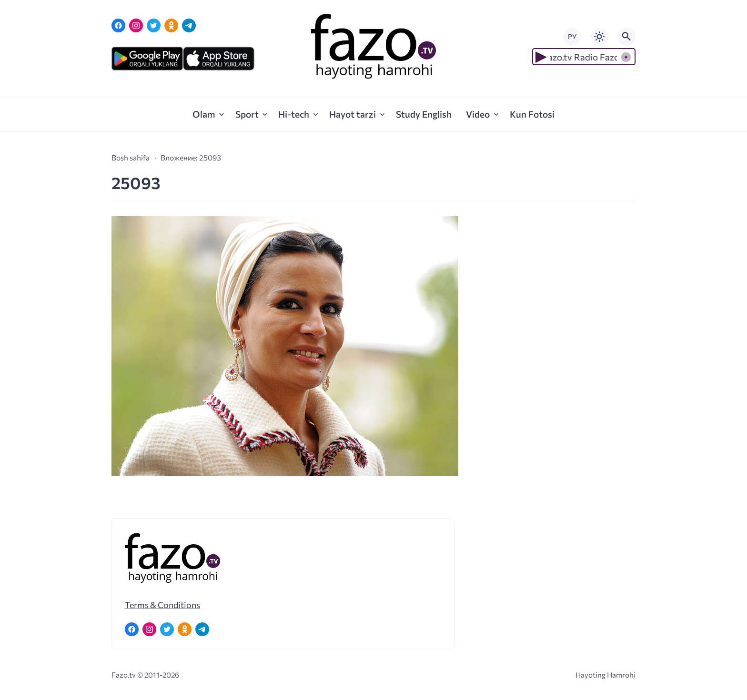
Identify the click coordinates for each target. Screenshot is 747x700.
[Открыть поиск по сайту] (626, 37)
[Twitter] (154, 25)
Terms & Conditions (162, 605)
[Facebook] (118, 25)
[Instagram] (136, 25)
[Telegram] (189, 25)
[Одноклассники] (171, 25)
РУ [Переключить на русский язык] (572, 36)
